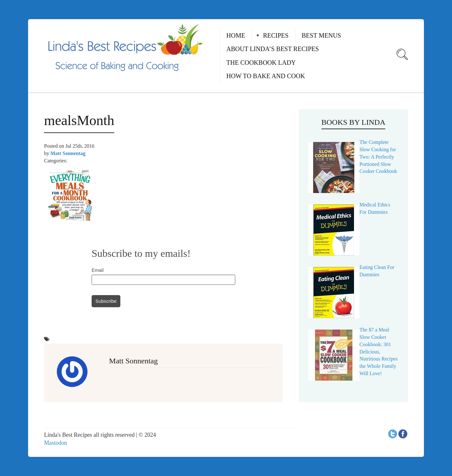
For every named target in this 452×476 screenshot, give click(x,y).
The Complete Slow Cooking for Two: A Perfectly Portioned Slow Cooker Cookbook (378, 157)
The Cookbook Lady (261, 63)
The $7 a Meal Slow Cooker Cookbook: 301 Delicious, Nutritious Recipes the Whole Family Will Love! (379, 352)
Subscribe (106, 301)
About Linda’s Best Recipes (273, 49)
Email (98, 270)
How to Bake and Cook (266, 76)
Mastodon (56, 443)
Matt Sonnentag (68, 153)
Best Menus (321, 35)
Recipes (276, 35)
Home (236, 35)
